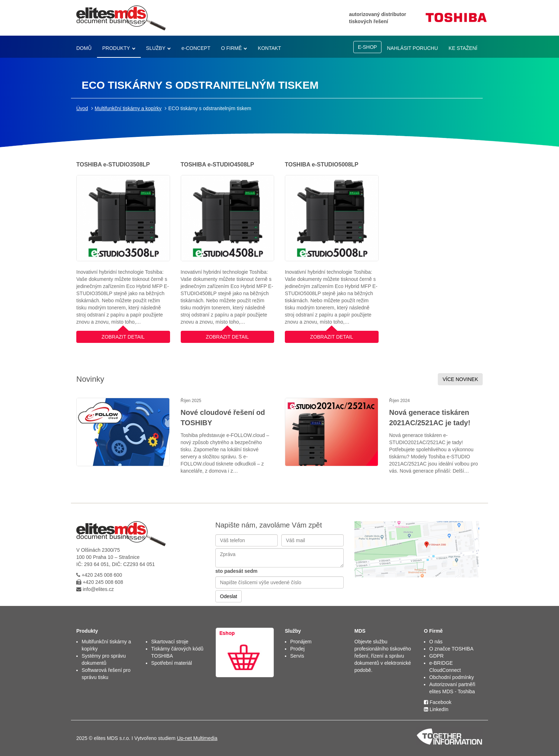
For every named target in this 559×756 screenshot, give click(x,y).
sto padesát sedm (236, 571)
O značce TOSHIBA (451, 649)
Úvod (82, 108)
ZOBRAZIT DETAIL (123, 335)
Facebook (438, 702)
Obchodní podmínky (452, 677)
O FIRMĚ (231, 48)
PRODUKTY (116, 48)
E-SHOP (368, 47)
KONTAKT (269, 48)
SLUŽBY (156, 48)
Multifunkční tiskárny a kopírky (128, 108)
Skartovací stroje (170, 642)
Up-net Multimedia (197, 738)
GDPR (436, 656)
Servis (297, 656)
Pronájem (301, 642)
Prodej (297, 649)
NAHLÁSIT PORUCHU (412, 48)
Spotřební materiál (171, 663)
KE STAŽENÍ (463, 48)
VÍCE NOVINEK (460, 379)
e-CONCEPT (196, 48)
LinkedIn (436, 709)
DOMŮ (84, 48)
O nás (436, 642)
